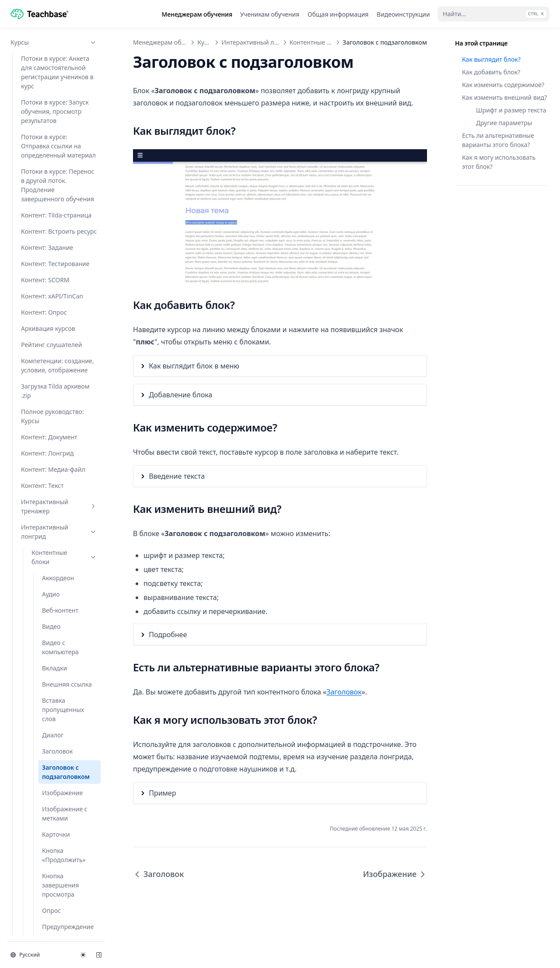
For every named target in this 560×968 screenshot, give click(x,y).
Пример (162, 793)
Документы (54, 914)
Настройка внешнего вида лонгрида (63, 664)
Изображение (62, 179)
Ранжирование (64, 345)
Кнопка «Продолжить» (64, 242)
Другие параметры (504, 123)
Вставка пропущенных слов (63, 96)
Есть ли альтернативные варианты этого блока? (498, 140)
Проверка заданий (54, 801)
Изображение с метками (65, 200)
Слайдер (55, 438)
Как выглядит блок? (491, 59)
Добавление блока (180, 395)
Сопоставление (65, 454)
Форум (54, 930)
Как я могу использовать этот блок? (499, 162)
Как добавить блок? (491, 72)
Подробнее (168, 635)
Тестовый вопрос (67, 544)
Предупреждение (68, 313)
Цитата (52, 560)
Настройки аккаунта (54, 833)
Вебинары (54, 752)
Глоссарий (47, 618)
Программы (54, 768)
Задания (54, 720)
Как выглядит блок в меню (194, 366)
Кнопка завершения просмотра (60, 272)
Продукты (54, 882)
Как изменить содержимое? (503, 85)
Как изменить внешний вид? (504, 97)
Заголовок (57, 138)
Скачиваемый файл (63, 417)
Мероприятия (54, 784)
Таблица (54, 486)
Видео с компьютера (60, 34)
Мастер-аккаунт (54, 865)
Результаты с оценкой (61, 392)
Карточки (56, 221)
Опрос (51, 297)
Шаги (50, 577)
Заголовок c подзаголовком (66, 158)
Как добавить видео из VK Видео (61, 639)
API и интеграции (54, 849)
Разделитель (61, 329)
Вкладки (54, 54)
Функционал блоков (64, 597)
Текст (50, 503)
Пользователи (54, 817)
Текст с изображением (64, 523)
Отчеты (54, 898)
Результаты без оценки (64, 366)
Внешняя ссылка (67, 71)
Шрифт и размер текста (511, 110)
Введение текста (177, 476)
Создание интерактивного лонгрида (55, 694)
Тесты (54, 736)
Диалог (53, 121)
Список (53, 470)
